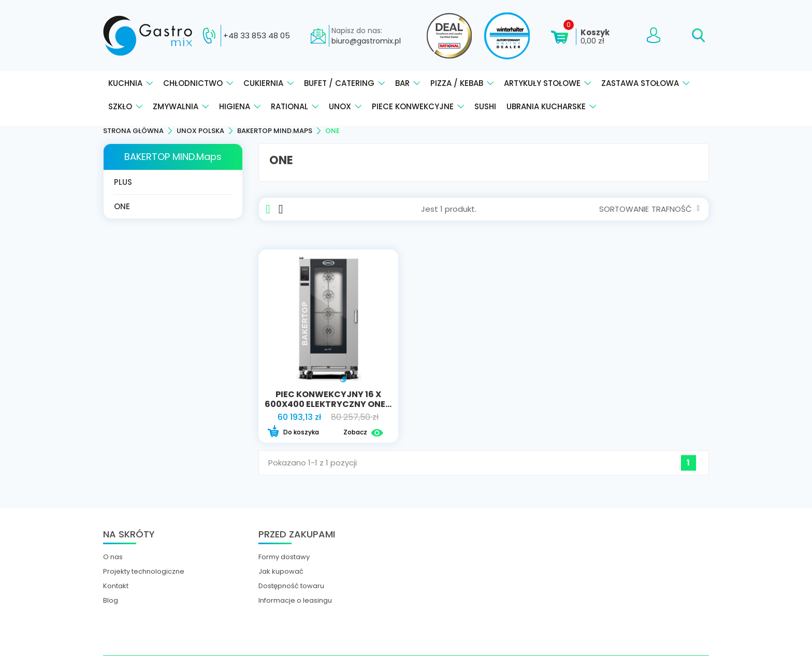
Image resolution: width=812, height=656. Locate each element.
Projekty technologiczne (144, 572)
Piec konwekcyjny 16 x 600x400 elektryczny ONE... (328, 399)
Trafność (676, 209)
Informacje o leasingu (295, 601)
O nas (113, 557)
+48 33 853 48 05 (257, 36)
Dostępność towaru (291, 586)
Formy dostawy (284, 557)
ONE (122, 206)
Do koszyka (293, 433)
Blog (111, 601)
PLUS (123, 182)
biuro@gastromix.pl (366, 41)
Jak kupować (281, 572)
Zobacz (363, 433)
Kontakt (116, 586)
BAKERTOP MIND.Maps (173, 157)
